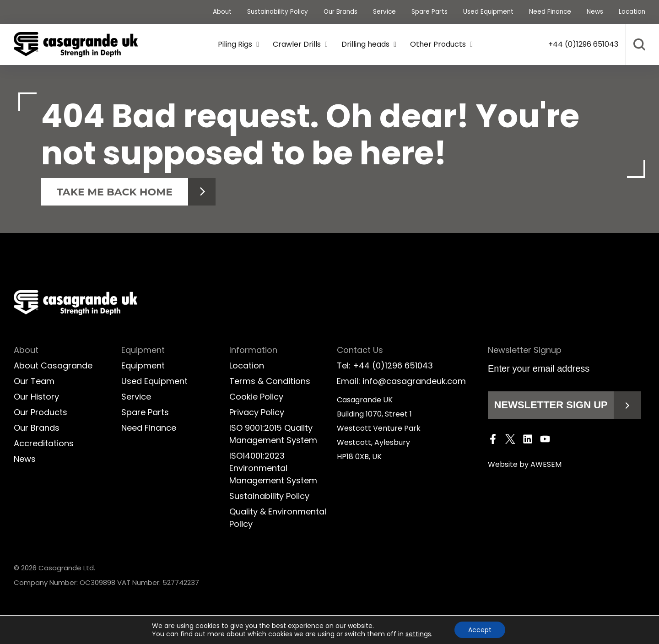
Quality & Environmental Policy (278, 518)
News (25, 459)
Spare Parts (145, 412)
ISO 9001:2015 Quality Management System (273, 434)
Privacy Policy (257, 412)
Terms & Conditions (270, 381)
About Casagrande (53, 365)
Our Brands (37, 428)
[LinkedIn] (528, 441)
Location (247, 365)
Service (136, 397)
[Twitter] (510, 441)
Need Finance (149, 428)
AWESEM (546, 464)
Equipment (143, 365)
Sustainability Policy (269, 496)
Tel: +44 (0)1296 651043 (385, 365)
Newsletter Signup (526, 350)
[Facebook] (493, 441)
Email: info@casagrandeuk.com (401, 381)
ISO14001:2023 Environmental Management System (273, 468)
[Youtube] (545, 441)
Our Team (34, 381)
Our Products (41, 412)
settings (418, 634)
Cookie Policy (256, 397)
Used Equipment (154, 381)
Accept (480, 630)
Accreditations (44, 443)
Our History (36, 397)
